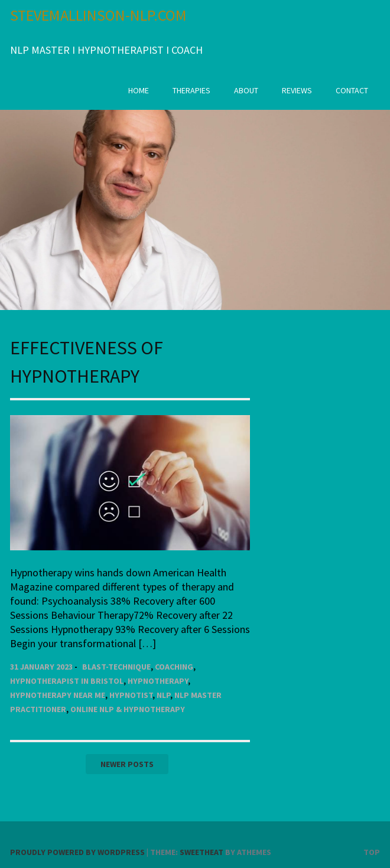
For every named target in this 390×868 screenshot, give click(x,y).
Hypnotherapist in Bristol (67, 681)
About (246, 90)
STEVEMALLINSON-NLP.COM (98, 15)
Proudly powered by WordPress (77, 852)
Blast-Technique (116, 667)
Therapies (191, 90)
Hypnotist (131, 695)
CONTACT (352, 90)
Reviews (297, 90)
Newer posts (127, 764)
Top (372, 852)
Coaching (174, 667)
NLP (163, 695)
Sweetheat (201, 852)
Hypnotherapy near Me (58, 695)
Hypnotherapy (158, 681)
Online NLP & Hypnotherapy (128, 709)
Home (139, 90)
